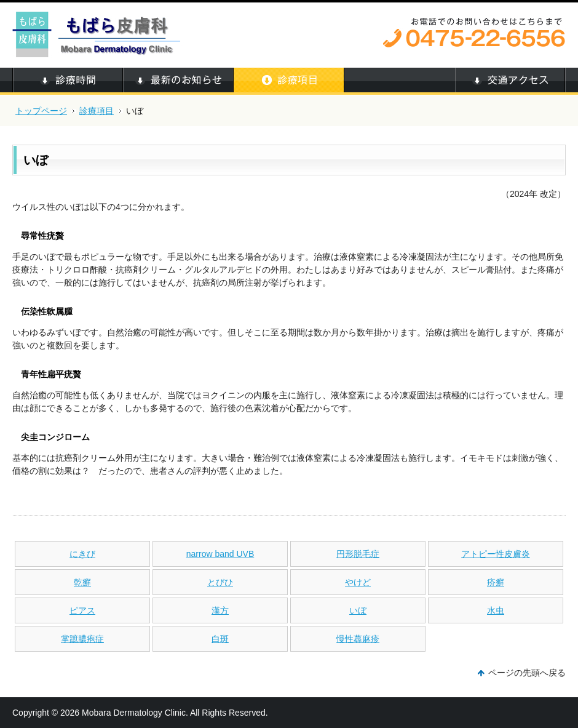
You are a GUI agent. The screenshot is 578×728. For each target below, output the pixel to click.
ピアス (82, 610)
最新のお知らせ (178, 82)
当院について (400, 82)
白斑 (220, 639)
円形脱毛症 (358, 554)
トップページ (41, 111)
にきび (82, 554)
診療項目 (97, 111)
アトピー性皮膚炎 (496, 554)
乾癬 (82, 582)
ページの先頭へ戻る (527, 673)
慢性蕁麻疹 (358, 639)
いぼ (358, 610)
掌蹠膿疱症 (82, 639)
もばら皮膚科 (98, 34)
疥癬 (496, 582)
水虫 (496, 610)
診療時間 (68, 82)
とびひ (220, 582)
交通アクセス (510, 82)
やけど (358, 582)
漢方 (220, 610)
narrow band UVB (220, 554)
